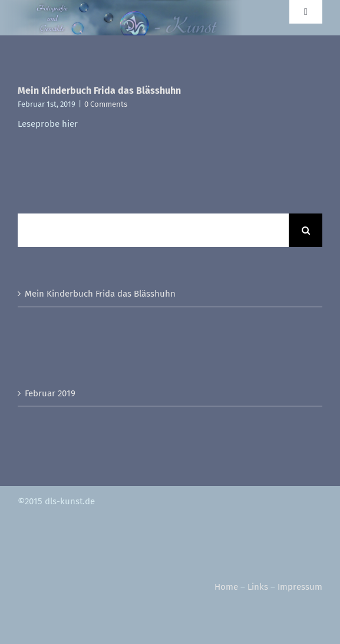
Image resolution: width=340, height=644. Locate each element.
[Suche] (306, 230)
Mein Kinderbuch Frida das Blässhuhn (99, 91)
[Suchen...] (153, 230)
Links (258, 587)
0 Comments (106, 104)
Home (226, 587)
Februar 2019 (50, 393)
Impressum (300, 587)
